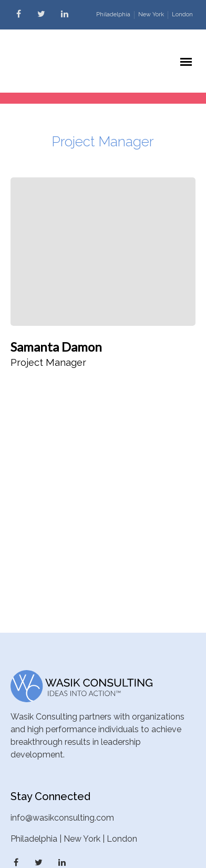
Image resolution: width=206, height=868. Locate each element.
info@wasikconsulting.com (62, 818)
